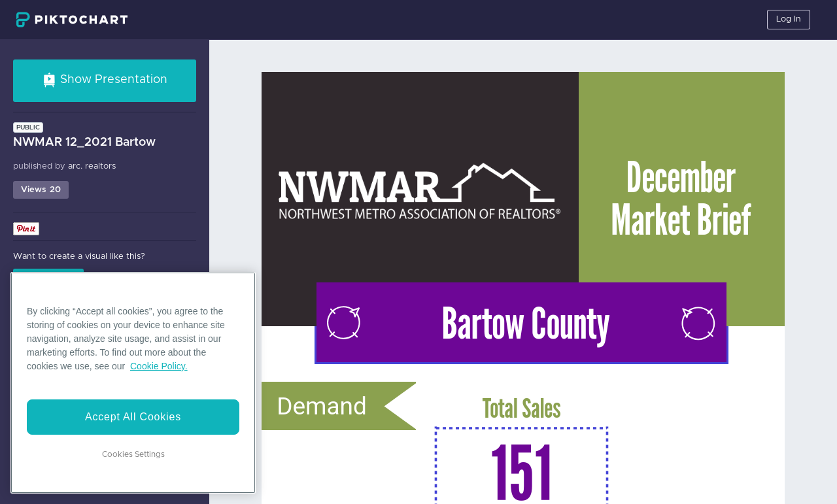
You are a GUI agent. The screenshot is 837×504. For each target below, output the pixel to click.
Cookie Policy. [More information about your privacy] (159, 366)
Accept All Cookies (133, 417)
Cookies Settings (133, 454)
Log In (789, 19)
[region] (133, 383)
